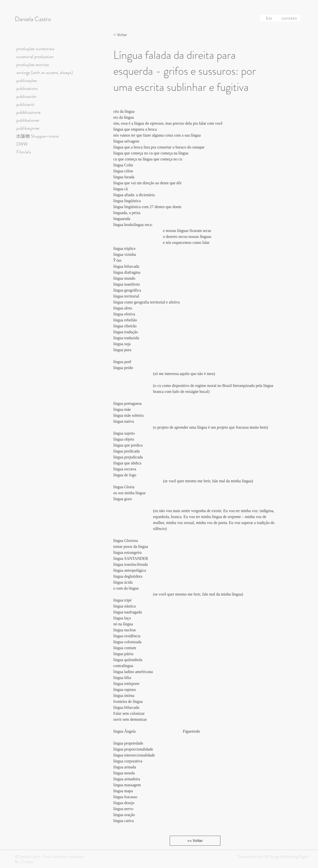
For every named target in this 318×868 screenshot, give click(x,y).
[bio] (269, 18)
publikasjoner (28, 128)
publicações (27, 80)
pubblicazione (28, 112)
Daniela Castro (33, 19)
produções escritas (33, 65)
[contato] (289, 18)
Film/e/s (24, 152)
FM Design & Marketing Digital (285, 857)
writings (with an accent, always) (45, 73)
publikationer (28, 120)
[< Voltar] (121, 35)
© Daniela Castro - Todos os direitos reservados (49, 857)
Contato (28, 862)
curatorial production (35, 57)
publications (27, 88)
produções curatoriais (35, 49)
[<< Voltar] (195, 841)
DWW (22, 144)
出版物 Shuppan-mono (38, 136)
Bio (17, 862)
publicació (25, 104)
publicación (26, 96)
